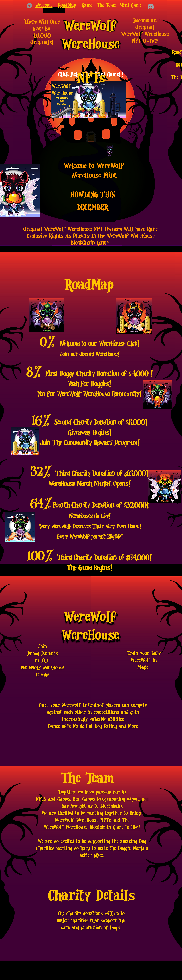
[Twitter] (29, 6)
